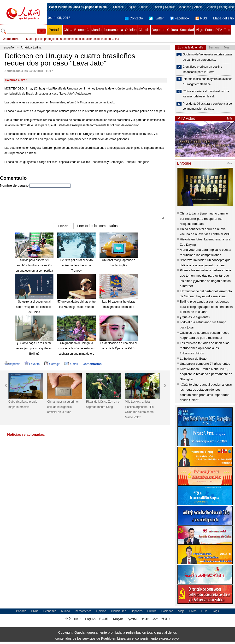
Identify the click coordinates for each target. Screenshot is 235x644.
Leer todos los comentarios (97, 226)
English (132, 7)
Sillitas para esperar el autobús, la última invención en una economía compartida (34, 265)
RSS (201, 18)
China (68, 30)
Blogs (215, 611)
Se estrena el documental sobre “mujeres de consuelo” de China (34, 307)
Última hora (11, 39)
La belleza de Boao (193, 359)
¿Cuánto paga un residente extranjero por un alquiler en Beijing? (34, 348)
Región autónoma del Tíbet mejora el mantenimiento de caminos (67, 39)
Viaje (199, 30)
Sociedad (187, 30)
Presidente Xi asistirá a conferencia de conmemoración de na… (207, 106)
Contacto (134, 18)
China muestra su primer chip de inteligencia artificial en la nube (63, 407)
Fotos (209, 30)
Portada (55, 30)
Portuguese (226, 7)
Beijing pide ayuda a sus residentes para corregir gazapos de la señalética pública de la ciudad (206, 307)
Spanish (170, 7)
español (9, 47)
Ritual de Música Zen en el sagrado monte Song (103, 404)
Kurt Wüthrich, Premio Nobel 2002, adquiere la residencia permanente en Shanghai (206, 374)
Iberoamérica (113, 30)
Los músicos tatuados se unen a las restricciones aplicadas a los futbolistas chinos (205, 348)
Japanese (185, 7)
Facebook (179, 18)
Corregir (52, 364)
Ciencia (144, 30)
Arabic (198, 7)
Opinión (131, 30)
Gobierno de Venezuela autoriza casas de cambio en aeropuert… (207, 57)
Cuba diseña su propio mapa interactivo (23, 404)
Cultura (173, 30)
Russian (157, 7)
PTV (219, 30)
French (144, 7)
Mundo (97, 30)
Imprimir (12, 364)
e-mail (71, 364)
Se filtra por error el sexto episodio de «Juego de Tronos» (77, 265)
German (211, 7)
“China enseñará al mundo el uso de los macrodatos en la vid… (206, 94)
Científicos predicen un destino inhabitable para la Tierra (202, 69)
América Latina (31, 47)
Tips (227, 30)
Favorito (32, 364)
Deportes (158, 30)
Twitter (156, 18)
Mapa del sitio (223, 18)
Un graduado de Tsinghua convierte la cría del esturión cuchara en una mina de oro (76, 348)
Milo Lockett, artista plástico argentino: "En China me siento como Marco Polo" (139, 409)
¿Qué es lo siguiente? (195, 317)
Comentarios (92, 364)
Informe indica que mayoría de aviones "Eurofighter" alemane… (208, 82)
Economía (82, 30)
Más (230, 119)
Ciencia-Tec (119, 611)
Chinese (118, 7)
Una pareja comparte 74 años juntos (205, 364)
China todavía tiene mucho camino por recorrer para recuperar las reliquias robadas (204, 219)
